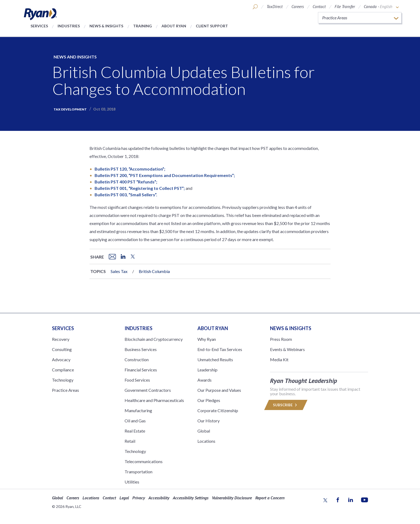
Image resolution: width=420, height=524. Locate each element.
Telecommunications (144, 461)
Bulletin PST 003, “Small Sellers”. (126, 195)
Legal (124, 498)
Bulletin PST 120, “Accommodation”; (130, 169)
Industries (69, 26)
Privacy (139, 498)
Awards (205, 380)
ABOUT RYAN (213, 328)
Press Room (281, 339)
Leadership (207, 370)
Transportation (138, 472)
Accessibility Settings (191, 498)
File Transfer (345, 6)
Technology (63, 380)
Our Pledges (209, 400)
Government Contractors (148, 390)
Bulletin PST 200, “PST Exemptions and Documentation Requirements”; (165, 175)
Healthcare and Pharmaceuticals (154, 400)
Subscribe (286, 405)
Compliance (63, 370)
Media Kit (279, 359)
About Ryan (174, 26)
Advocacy (61, 359)
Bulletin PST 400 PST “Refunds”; (126, 182)
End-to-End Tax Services (220, 349)
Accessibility (159, 498)
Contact (319, 6)
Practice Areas (65, 390)
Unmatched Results (215, 359)
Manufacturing (138, 410)
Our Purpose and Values (219, 390)
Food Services (137, 380)
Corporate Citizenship (218, 410)
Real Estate (135, 431)
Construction (137, 359)
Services (39, 26)
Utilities (132, 482)
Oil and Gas (135, 421)
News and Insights (75, 57)
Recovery (61, 339)
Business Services (141, 349)
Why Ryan (207, 339)
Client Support (212, 26)
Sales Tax (119, 271)
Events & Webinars (287, 349)
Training (142, 26)
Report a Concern (270, 498)
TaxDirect (275, 6)
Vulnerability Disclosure (232, 498)
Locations (206, 441)
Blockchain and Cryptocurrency (154, 339)
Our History (209, 421)
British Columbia (154, 271)
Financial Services (141, 370)
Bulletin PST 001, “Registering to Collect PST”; (140, 188)
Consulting (62, 349)
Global (204, 431)
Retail (130, 441)
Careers (298, 6)
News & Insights (106, 26)
